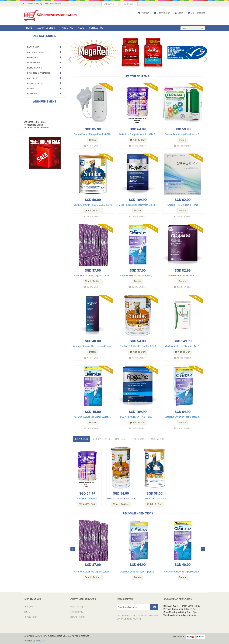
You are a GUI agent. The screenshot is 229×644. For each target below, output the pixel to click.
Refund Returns (78, 617)
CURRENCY (129, 4)
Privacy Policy (31, 617)
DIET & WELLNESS (36, 52)
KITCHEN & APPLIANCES (39, 73)
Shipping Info (77, 612)
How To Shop (77, 607)
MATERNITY (33, 78)
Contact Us (96, 28)
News (81, 28)
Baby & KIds (33, 47)
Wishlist (144, 13)
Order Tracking (196, 13)
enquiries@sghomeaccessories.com (45, 3)
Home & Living (35, 68)
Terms (27, 612)
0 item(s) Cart (162, 13)
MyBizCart (41, 641)
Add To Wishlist (93, 146)
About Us (68, 28)
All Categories (47, 28)
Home (29, 28)
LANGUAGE (110, 4)
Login (179, 13)
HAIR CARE (32, 57)
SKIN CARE (32, 94)
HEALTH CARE (34, 63)
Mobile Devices (35, 83)
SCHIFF (31, 89)
